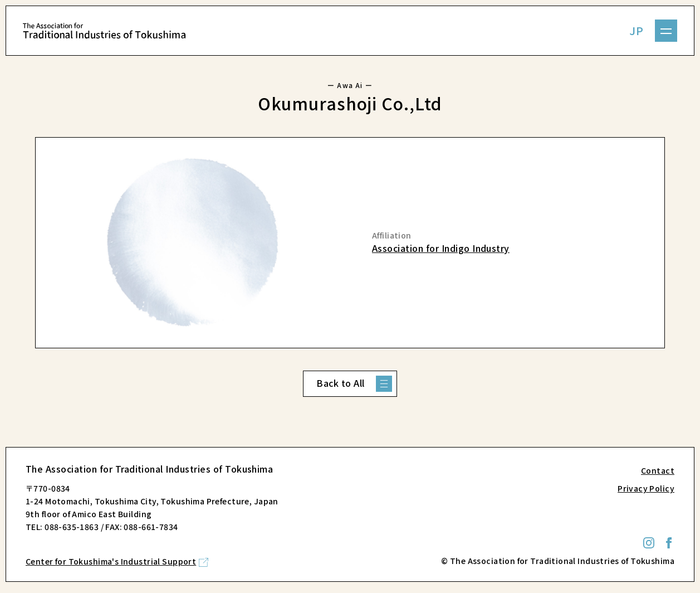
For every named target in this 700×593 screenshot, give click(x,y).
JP (636, 30)
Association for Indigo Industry (441, 248)
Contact (658, 470)
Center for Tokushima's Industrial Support (111, 561)
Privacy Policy (646, 488)
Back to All (340, 383)
